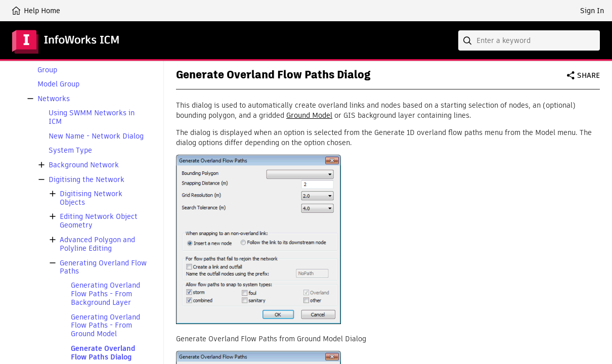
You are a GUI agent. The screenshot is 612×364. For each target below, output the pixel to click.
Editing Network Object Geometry (99, 221)
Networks (54, 99)
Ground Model (309, 115)
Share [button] (588, 75)
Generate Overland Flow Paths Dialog (103, 353)
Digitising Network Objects (91, 198)
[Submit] (468, 40)
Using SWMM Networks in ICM (92, 117)
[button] (30, 99)
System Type (70, 150)
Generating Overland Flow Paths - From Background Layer (105, 294)
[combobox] (529, 40)
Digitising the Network (86, 180)
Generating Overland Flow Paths (103, 267)
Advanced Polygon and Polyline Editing (97, 244)
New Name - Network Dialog (96, 136)
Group (47, 70)
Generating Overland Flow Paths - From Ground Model (105, 326)
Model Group (58, 84)
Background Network (84, 165)
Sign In (592, 11)
